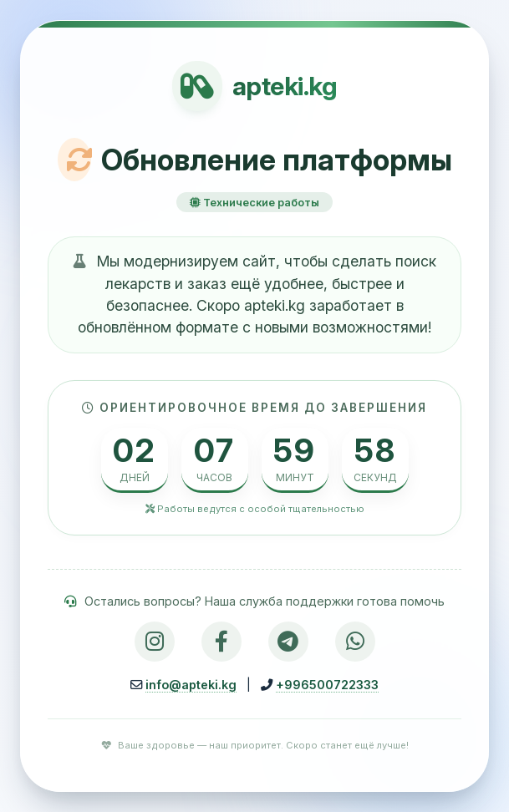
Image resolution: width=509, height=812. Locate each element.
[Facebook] (221, 642)
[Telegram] (288, 642)
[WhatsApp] (355, 642)
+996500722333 (327, 685)
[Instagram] (155, 642)
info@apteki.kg (191, 685)
